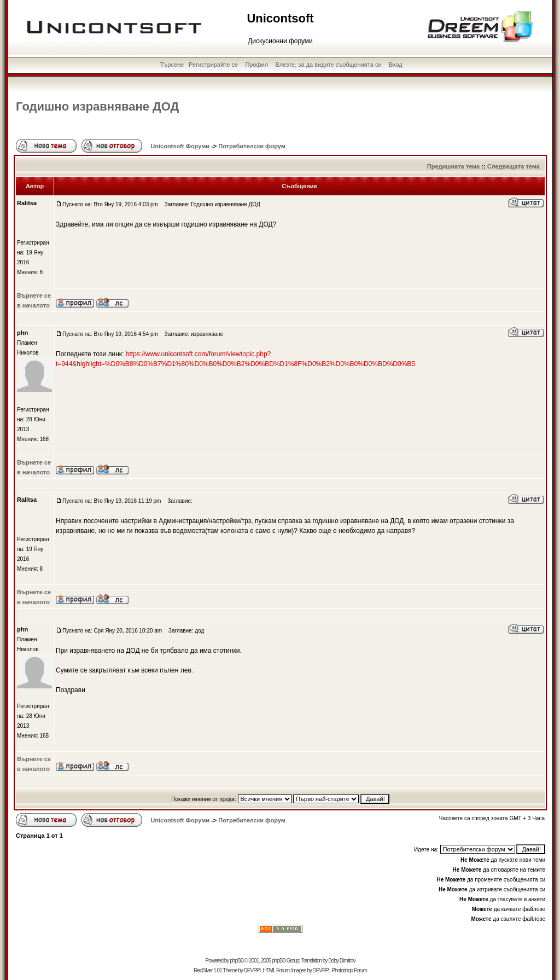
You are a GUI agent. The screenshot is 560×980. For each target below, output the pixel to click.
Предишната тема (453, 166)
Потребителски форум (252, 146)
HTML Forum (276, 970)
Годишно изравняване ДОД (97, 106)
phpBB (237, 961)
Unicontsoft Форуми (180, 146)
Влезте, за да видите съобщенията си (329, 65)
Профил (256, 65)
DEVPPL (253, 970)
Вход (396, 65)
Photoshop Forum (349, 970)
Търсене (172, 65)
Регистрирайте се (213, 65)
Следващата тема (514, 166)
